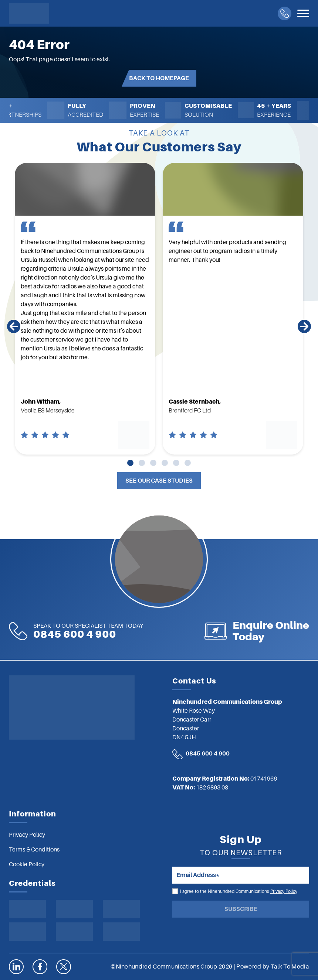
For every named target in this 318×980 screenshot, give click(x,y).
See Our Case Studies (159, 481)
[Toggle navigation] (303, 13)
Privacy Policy (284, 891)
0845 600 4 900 (208, 754)
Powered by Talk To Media (273, 967)
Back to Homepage (159, 78)
